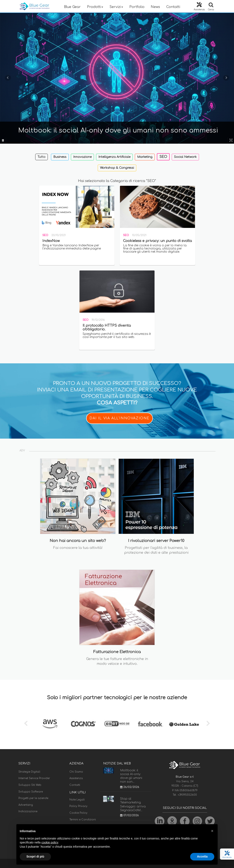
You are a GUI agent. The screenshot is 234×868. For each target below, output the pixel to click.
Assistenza (76, 778)
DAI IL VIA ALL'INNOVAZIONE (120, 418)
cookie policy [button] (50, 842)
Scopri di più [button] (35, 856)
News (155, 7)
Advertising (26, 805)
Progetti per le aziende (33, 798)
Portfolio (137, 7)
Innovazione (82, 157)
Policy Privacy (78, 806)
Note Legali (77, 800)
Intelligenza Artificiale (114, 157)
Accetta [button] (202, 856)
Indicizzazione (28, 811)
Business (60, 157)
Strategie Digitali (29, 772)
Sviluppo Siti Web (30, 785)
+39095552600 (187, 795)
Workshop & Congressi (117, 168)
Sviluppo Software (31, 792)
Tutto (42, 157)
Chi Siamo (76, 772)
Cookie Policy (78, 813)
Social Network (185, 157)
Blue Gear (72, 7)
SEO (163, 157)
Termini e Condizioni (83, 820)
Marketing (145, 157)
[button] (212, 831)
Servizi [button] (116, 7)
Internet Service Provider (34, 778)
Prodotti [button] (95, 7)
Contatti (173, 7)
